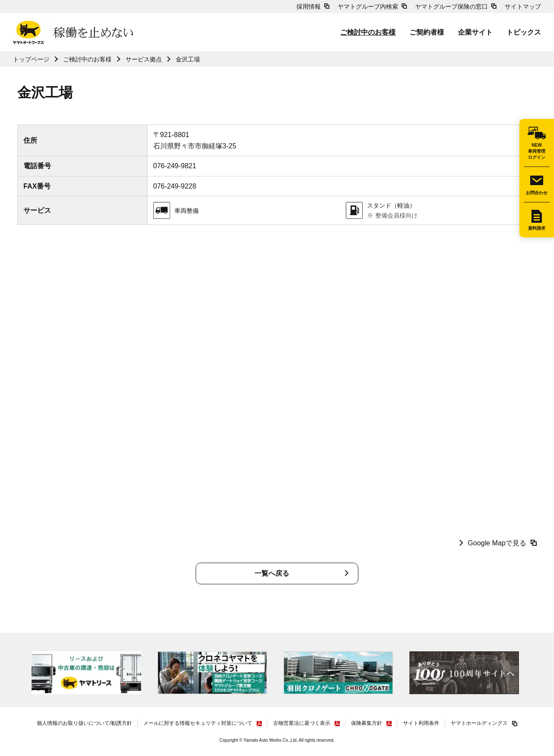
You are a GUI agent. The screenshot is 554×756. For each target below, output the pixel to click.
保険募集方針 (367, 723)
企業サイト (475, 32)
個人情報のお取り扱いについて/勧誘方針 (84, 723)
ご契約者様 (427, 32)
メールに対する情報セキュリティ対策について (198, 723)
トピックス (524, 32)
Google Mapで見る (497, 543)
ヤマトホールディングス (479, 723)
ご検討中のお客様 (368, 32)
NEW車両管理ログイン (537, 151)
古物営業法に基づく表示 (302, 723)
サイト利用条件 (421, 723)
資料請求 (537, 228)
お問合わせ (537, 193)
